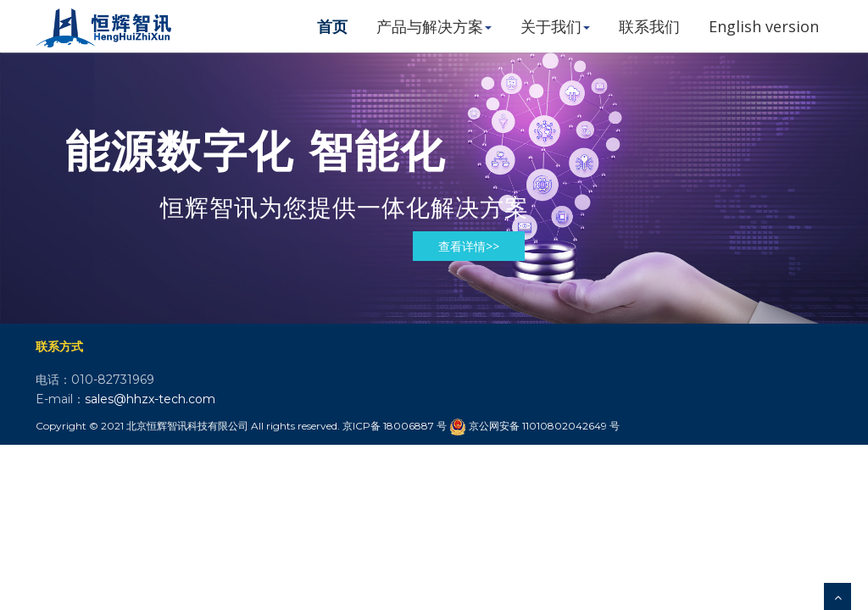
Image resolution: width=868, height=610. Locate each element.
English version (764, 26)
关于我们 (555, 26)
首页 (332, 26)
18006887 (409, 426)
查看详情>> (469, 246)
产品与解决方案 (434, 26)
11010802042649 (565, 426)
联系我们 (649, 26)
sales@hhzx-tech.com (150, 399)
